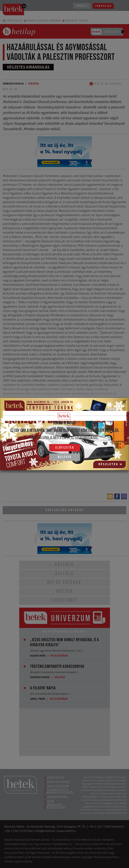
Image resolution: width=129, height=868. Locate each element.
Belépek (65, 457)
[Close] (124, 403)
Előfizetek (65, 448)
